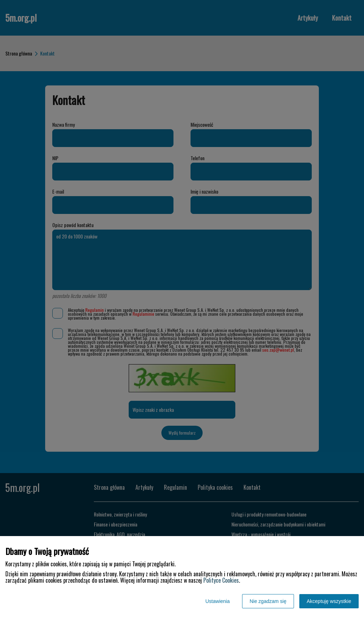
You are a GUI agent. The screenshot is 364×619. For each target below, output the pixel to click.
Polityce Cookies (221, 580)
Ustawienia (218, 601)
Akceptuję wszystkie (329, 601)
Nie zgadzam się (268, 601)
